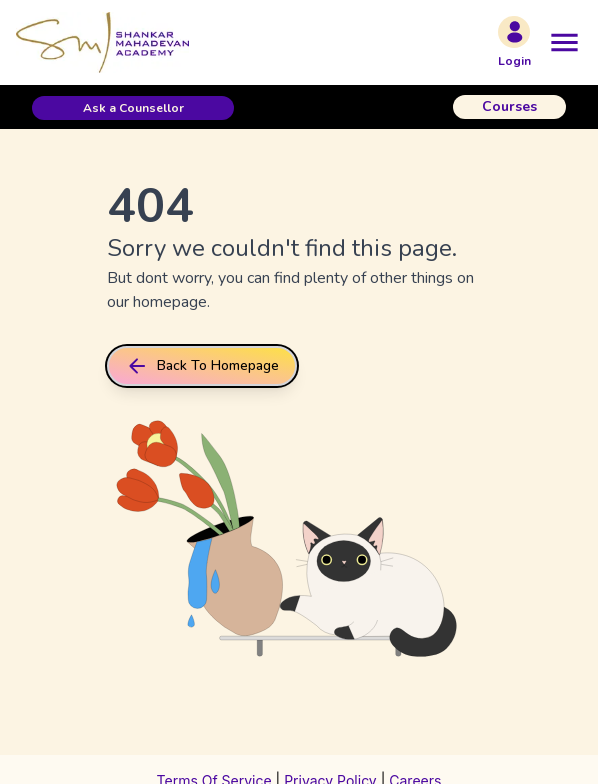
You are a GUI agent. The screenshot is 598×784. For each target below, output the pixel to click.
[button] (133, 108)
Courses (509, 106)
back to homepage (202, 366)
